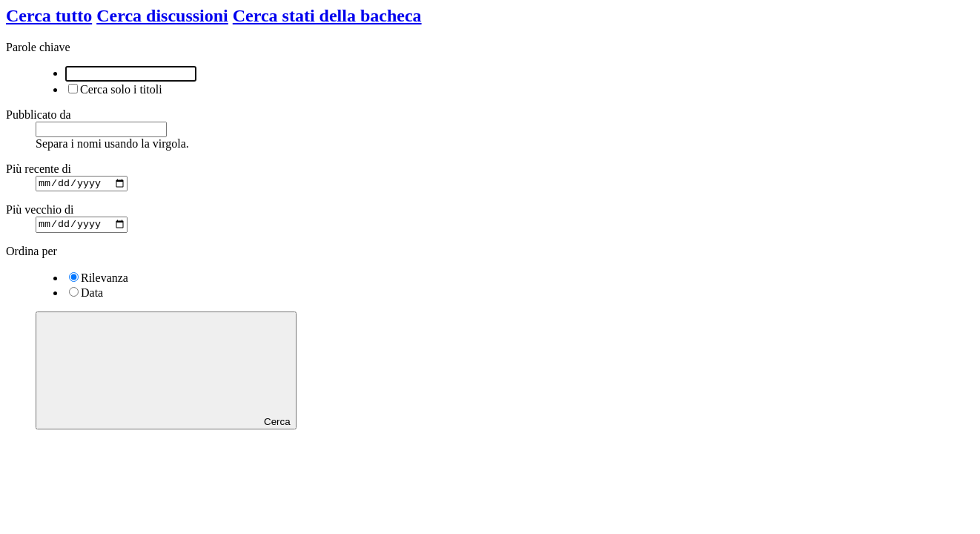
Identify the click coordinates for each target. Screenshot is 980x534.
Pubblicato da (39, 115)
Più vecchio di (40, 212)
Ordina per (32, 255)
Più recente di (39, 169)
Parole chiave (38, 47)
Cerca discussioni (162, 16)
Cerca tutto (49, 16)
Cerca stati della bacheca (327, 16)
